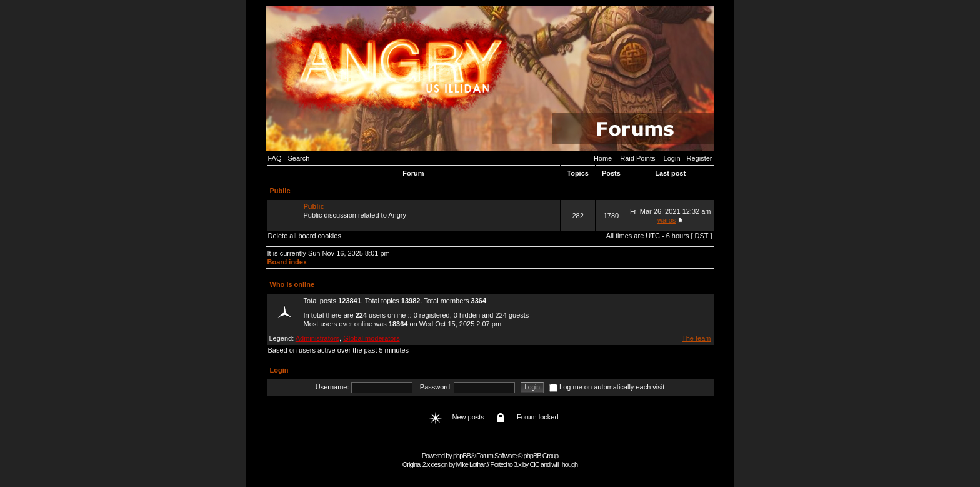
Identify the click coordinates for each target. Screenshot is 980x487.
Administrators (317, 338)
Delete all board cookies (305, 236)
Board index (287, 262)
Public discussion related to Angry (431, 215)
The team (696, 338)
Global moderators (372, 338)
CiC (534, 464)
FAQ (275, 158)
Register (700, 158)
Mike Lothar (471, 464)
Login (672, 158)
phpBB (462, 456)
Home (603, 158)
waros (667, 220)
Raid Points (637, 158)
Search (299, 158)
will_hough (564, 464)
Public (280, 191)
